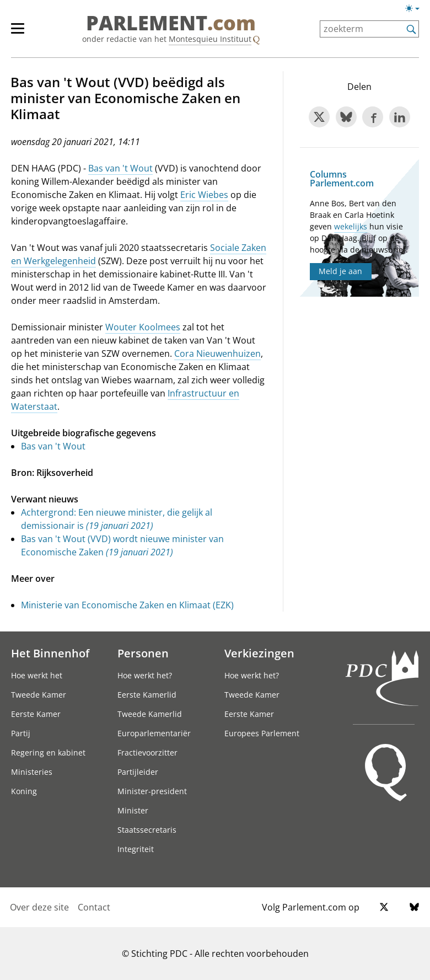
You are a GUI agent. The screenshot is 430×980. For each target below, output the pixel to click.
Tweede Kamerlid (150, 714)
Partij (21, 733)
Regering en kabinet (48, 753)
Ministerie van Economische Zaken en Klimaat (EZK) (127, 605)
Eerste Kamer (36, 714)
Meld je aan (340, 271)
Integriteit (136, 849)
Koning (24, 791)
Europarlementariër (154, 733)
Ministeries (32, 772)
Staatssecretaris (147, 830)
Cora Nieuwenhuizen (217, 354)
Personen (143, 653)
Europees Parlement (262, 733)
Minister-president (152, 791)
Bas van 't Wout (120, 168)
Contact (94, 907)
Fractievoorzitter (147, 753)
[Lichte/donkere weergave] (416, 10)
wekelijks (351, 226)
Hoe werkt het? (145, 675)
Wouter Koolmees (143, 327)
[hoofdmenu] (23, 33)
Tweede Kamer (39, 695)
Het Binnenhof (50, 653)
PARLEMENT (171, 23)
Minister (133, 810)
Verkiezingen (259, 653)
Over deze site (39, 907)
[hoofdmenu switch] (18, 33)
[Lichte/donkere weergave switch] (416, 9)
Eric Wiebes (204, 195)
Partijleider (138, 772)
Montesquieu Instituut (210, 39)
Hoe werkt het (37, 675)
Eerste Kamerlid (147, 695)
